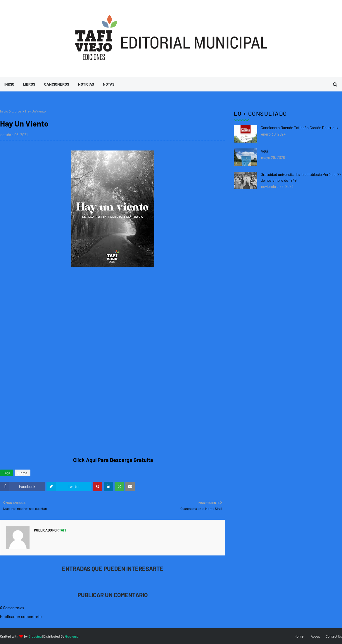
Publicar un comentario (21, 616)
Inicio (4, 111)
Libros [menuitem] (29, 84)
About (315, 636)
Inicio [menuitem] (9, 84)
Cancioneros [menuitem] (57, 84)
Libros (17, 111)
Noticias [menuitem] (86, 84)
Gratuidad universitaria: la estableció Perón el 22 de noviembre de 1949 (301, 177)
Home (299, 636)
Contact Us (334, 636)
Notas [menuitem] (109, 84)
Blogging (35, 636)
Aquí (264, 151)
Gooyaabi (72, 636)
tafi (62, 530)
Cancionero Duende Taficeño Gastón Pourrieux (299, 128)
